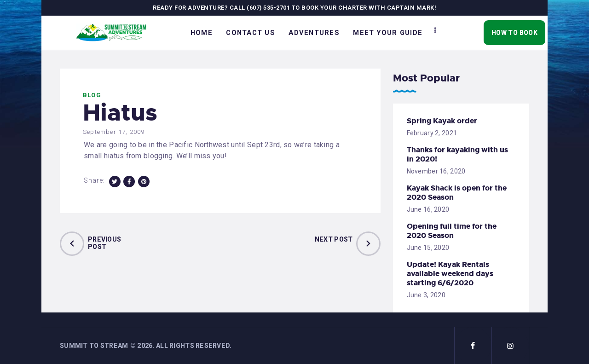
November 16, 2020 (436, 171)
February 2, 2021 (432, 133)
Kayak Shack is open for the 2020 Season (457, 193)
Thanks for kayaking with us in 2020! (457, 155)
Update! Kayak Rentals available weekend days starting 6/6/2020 (450, 274)
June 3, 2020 (426, 295)
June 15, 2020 (428, 248)
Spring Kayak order (442, 121)
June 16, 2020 (428, 209)
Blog (92, 95)
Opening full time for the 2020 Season (452, 231)
